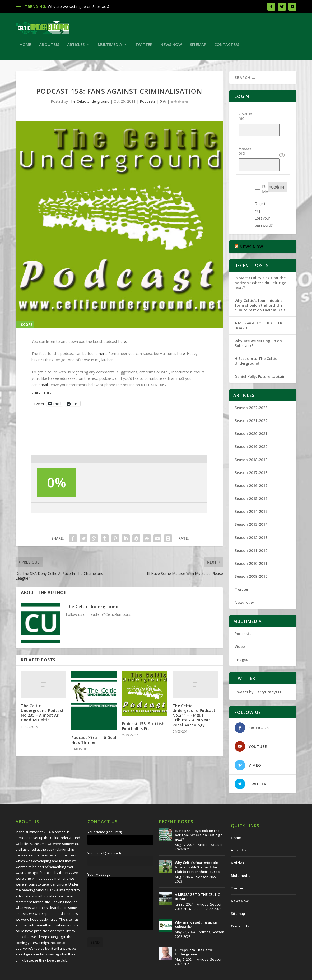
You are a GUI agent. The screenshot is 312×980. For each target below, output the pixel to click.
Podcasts (148, 104)
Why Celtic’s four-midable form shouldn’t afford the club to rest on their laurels (260, 287)
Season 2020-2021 (251, 415)
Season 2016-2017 (251, 467)
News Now (171, 47)
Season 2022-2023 (251, 389)
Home (25, 47)
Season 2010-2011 (251, 545)
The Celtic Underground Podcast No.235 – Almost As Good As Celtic (42, 716)
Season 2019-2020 (251, 428)
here (122, 344)
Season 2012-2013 (251, 519)
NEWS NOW (251, 228)
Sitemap (198, 47)
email (43, 387)
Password (245, 143)
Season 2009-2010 (251, 558)
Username (245, 118)
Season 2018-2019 (251, 441)
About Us (49, 47)
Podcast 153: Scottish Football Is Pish (143, 729)
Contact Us (227, 47)
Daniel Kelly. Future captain (260, 358)
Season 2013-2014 (251, 506)
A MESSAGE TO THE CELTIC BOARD (259, 307)
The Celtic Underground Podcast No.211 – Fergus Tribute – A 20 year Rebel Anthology (194, 718)
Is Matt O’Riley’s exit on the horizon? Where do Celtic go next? (260, 264)
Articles (76, 47)
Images (241, 641)
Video (240, 628)
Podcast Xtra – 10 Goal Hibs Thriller (94, 743)
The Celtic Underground (89, 104)
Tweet (39, 406)
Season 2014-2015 (251, 493)
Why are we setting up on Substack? (79, 6)
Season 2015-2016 (251, 480)
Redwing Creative (112, 974)
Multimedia (110, 47)
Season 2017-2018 (251, 454)
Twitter (144, 47)
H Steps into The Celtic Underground (256, 343)
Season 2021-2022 (251, 402)
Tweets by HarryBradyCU (258, 674)
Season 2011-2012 (251, 532)
